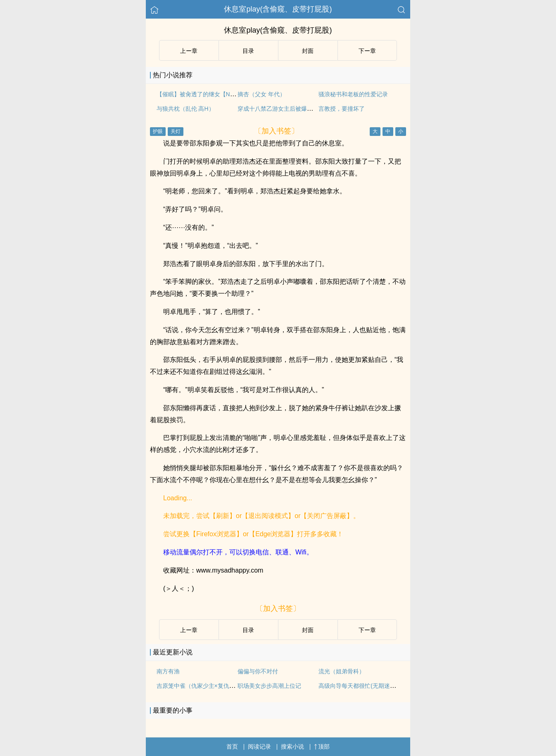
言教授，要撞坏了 (342, 109)
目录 (248, 51)
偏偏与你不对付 (258, 671)
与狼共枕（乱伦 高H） (185, 109)
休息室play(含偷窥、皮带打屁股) (278, 9)
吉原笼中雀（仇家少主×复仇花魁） (202, 686)
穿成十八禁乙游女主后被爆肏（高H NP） (291, 109)
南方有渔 (168, 671)
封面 (308, 51)
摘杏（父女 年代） (261, 94)
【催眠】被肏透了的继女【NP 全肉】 (205, 94)
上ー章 (189, 51)
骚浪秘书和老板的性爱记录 (353, 94)
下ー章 (367, 51)
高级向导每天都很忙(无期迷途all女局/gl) (370, 686)
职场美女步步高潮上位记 (269, 686)
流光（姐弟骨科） (342, 671)
